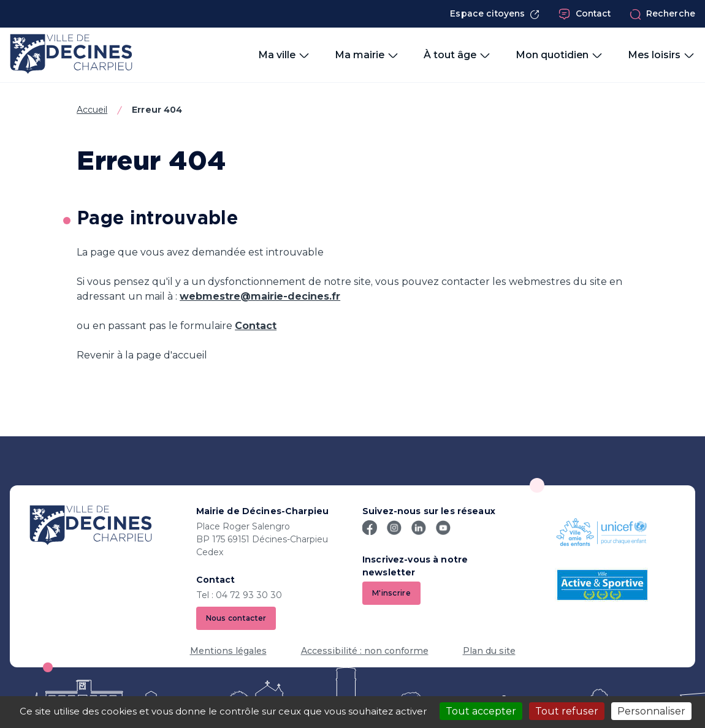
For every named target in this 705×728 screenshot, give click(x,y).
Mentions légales (228, 651)
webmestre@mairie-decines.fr (260, 296)
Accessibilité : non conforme (365, 651)
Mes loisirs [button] (661, 55)
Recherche (662, 14)
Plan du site (489, 651)
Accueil (92, 110)
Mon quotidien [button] (559, 55)
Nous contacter (236, 618)
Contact (585, 14)
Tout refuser (567, 711)
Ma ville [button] (284, 55)
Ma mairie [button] (367, 55)
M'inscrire (391, 593)
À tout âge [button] (457, 55)
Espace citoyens (495, 14)
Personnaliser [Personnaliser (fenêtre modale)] (651, 711)
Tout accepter (481, 711)
